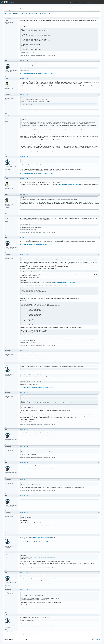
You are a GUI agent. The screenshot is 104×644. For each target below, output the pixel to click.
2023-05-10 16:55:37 (24, 447)
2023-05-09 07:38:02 (24, 157)
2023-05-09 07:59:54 (24, 179)
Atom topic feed (97, 638)
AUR (95, 2)
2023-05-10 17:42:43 (24, 496)
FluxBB (98, 640)
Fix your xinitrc (50, 74)
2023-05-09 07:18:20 (24, 94)
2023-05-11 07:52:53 (24, 573)
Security (90, 2)
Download (100, 2)
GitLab (84, 2)
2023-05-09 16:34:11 (24, 216)
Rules (8, 8)
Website (7, 207)
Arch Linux (7, 2)
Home (64, 2)
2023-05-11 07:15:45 (24, 535)
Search (12, 8)
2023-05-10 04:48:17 (24, 255)
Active (93, 10)
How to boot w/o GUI (31, 74)
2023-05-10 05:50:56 (24, 350)
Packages (70, 2)
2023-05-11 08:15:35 (24, 615)
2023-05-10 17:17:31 (24, 480)
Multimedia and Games (15, 14)
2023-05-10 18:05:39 (24, 513)
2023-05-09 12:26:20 (24, 194)
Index (5, 8)
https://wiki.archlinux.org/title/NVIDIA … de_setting (70, 185)
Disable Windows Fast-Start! (41, 74)
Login (20, 8)
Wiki (80, 2)
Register (16, 8)
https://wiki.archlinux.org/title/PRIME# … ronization (63, 240)
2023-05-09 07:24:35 (24, 116)
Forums (75, 2)
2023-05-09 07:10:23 (24, 79)
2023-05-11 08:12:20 (24, 590)
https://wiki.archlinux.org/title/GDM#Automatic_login (43, 538)
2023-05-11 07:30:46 (24, 552)
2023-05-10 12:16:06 (24, 430)
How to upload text (23, 74)
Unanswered (97, 10)
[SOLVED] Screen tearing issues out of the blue (36, 14)
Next (12, 16)
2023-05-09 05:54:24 (24, 60)
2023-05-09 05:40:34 (24, 18)
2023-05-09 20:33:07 (24, 238)
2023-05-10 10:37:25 (24, 392)
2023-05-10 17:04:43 (24, 463)
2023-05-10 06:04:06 (24, 363)
